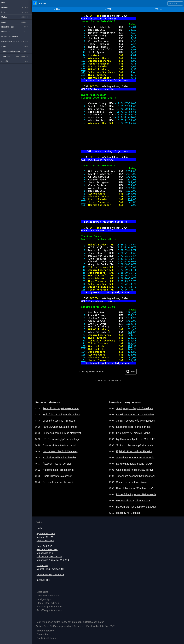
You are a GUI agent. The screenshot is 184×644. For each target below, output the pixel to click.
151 (83, 61)
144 (83, 357)
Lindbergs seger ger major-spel (134, 427)
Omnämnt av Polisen (48, 596)
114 (130, 355)
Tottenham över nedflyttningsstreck (136, 476)
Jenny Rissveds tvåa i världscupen (136, 421)
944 (130, 332)
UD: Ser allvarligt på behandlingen (62, 439)
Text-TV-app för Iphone (49, 607)
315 (83, 72)
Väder (42, 565)
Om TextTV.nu (53, 603)
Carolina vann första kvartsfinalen (135, 415)
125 (130, 349)
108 (83, 199)
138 (130, 199)
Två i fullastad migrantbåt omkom (61, 415)
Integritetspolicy (45, 631)
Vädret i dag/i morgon (51, 569)
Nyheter (46, 533)
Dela (131, 372)
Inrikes (45, 537)
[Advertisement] (108, 387)
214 (130, 338)
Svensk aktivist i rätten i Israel (59, 445)
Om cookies (43, 634)
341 (83, 78)
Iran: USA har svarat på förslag (60, 427)
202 (130, 340)
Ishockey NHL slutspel (129, 513)
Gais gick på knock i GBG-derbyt (134, 470)
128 (83, 355)
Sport (44, 546)
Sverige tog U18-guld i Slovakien (134, 408)
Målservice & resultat (53, 560)
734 (159, 9)
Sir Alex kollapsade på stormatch (134, 445)
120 (83, 346)
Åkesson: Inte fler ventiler (57, 464)
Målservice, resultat (49, 556)
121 (83, 349)
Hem (57, 9)
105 (83, 290)
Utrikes (45, 541)
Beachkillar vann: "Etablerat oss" (134, 488)
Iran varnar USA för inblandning (60, 451)
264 (130, 196)
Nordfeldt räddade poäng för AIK (134, 464)
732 (108, 9)
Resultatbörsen (47, 549)
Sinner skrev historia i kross (132, 482)
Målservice (45, 553)
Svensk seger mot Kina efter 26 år (135, 458)
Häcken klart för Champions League (136, 507)
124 (83, 352)
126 (130, 346)
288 (110, 98)
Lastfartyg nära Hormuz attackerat (62, 433)
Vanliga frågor (44, 599)
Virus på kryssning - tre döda (59, 421)
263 (83, 69)
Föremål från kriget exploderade (61, 408)
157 (83, 202)
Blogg (40, 603)
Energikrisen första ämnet (57, 476)
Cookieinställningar (47, 638)
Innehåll (43, 580)
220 (130, 335)
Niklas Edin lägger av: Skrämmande (136, 494)
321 (83, 75)
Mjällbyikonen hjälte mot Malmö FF (136, 439)
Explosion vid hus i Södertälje (59, 458)
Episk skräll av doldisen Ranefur (134, 451)
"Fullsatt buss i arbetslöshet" (59, 470)
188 (83, 64)
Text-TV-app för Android (50, 610)
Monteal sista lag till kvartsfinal (133, 501)
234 (83, 66)
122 (130, 352)
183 (130, 343)
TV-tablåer (50, 574)
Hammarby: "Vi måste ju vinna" (134, 433)
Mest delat (42, 592)
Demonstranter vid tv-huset (58, 482)
